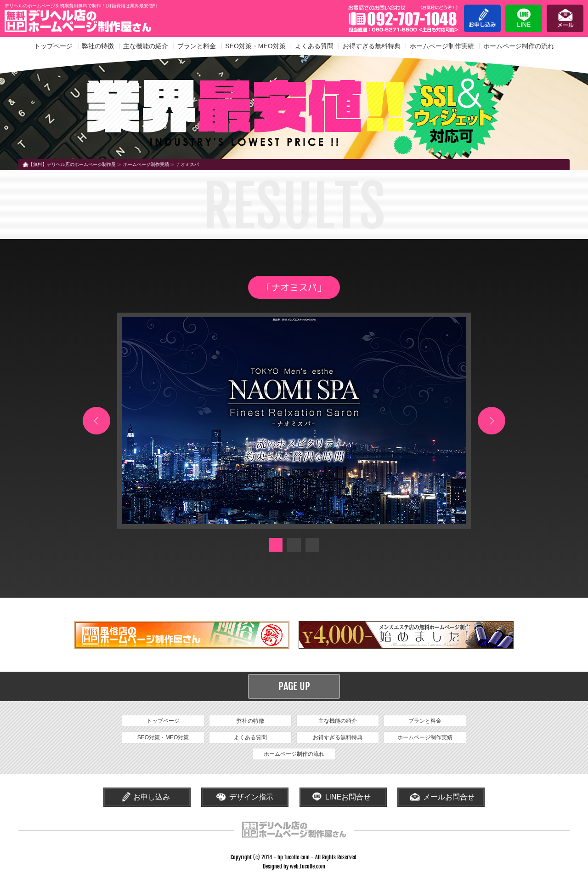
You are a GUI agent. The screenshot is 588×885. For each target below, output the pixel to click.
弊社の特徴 (98, 46)
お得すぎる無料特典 (372, 46)
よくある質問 (314, 46)
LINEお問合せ (348, 797)
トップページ (53, 46)
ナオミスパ (187, 164)
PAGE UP (294, 686)
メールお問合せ (449, 797)
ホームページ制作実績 (442, 46)
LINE (524, 18)
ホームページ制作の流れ (519, 46)
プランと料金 (197, 46)
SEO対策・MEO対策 (255, 46)
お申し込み (482, 18)
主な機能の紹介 (146, 46)
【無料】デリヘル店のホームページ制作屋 (72, 164)
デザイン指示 (251, 797)
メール (565, 18)
